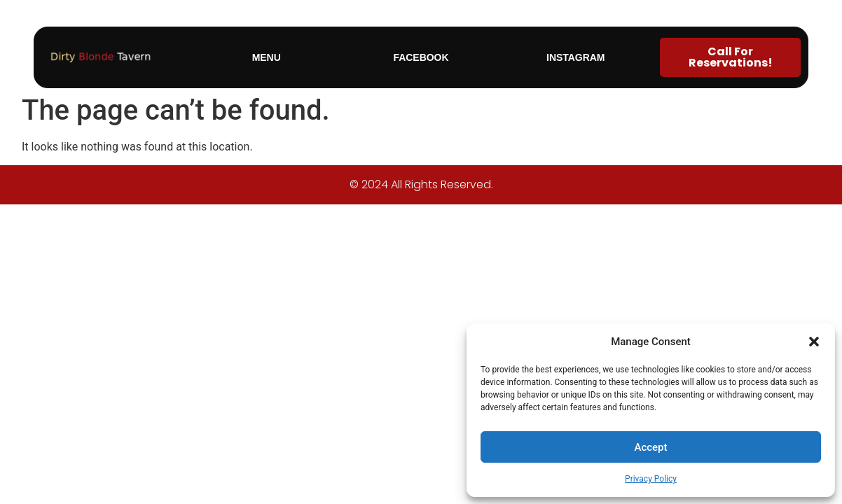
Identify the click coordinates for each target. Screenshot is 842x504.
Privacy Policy (651, 479)
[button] (814, 342)
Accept (650, 447)
